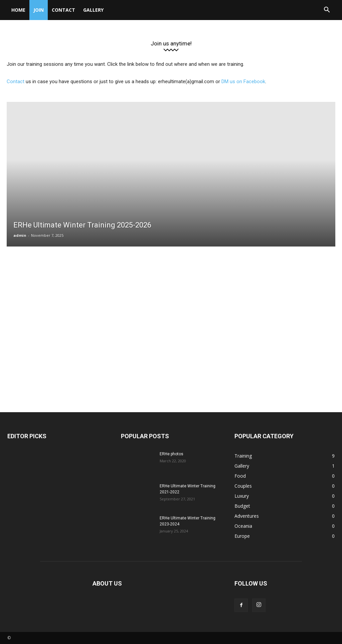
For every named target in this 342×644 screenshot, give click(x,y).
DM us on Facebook (243, 82)
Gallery (93, 10)
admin (20, 235)
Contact (63, 10)
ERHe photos (172, 454)
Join (39, 10)
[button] (327, 11)
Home (18, 10)
